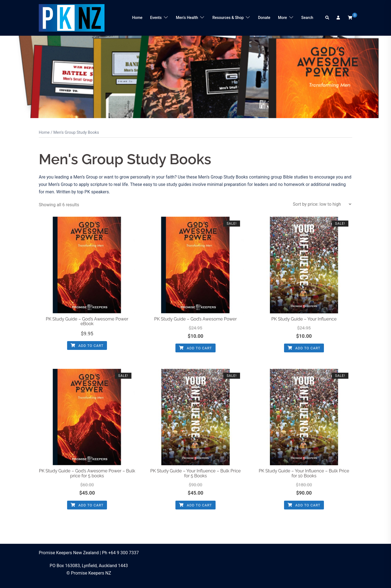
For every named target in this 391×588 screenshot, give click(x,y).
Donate (264, 18)
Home (137, 18)
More (283, 18)
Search (307, 18)
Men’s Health (187, 18)
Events (156, 18)
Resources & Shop (228, 18)
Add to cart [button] (87, 346)
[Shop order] (322, 204)
